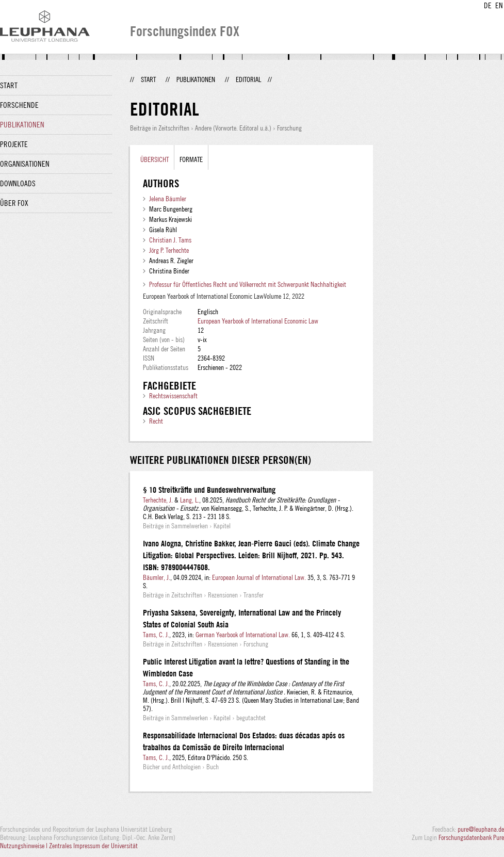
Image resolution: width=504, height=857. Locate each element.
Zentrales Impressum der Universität (93, 846)
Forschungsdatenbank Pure (471, 837)
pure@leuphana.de (481, 829)
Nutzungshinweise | (25, 846)
